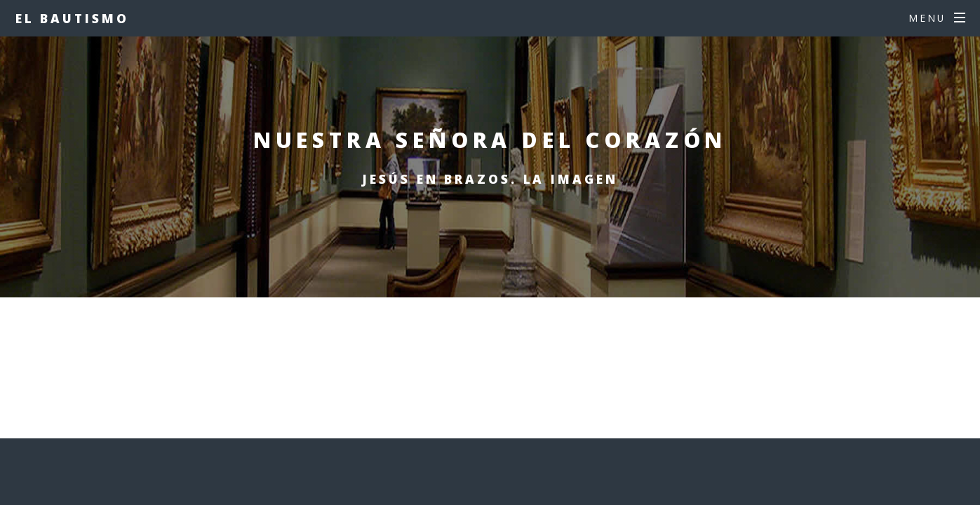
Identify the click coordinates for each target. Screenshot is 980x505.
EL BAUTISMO (72, 18)
